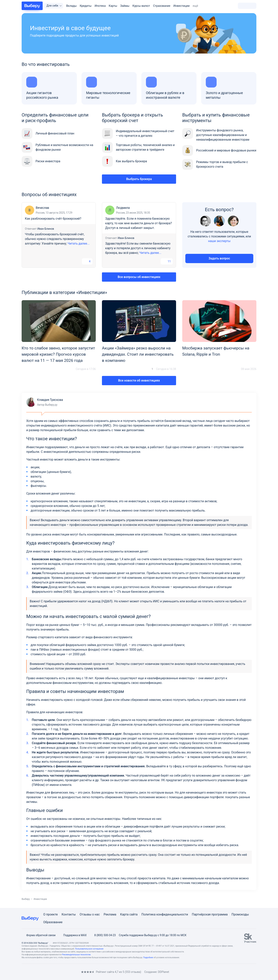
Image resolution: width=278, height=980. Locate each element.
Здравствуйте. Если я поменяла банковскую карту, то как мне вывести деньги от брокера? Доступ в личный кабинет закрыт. (139, 223)
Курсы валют (141, 6)
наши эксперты (219, 241)
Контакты (69, 914)
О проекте (50, 914)
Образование (53, 922)
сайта (133, 914)
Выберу (26, 899)
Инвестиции (181, 6)
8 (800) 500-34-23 (103, 935)
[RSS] (54, 972)
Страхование (162, 6)
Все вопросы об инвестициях (139, 277)
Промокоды (240, 914)
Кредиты (86, 6)
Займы (125, 6)
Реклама (110, 914)
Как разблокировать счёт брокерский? (53, 219)
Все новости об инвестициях (139, 380)
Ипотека (100, 6)
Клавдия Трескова (45, 402)
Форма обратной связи (39, 935)
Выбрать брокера (139, 179)
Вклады (71, 6)
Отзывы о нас (90, 914)
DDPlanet (164, 972)
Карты (113, 6)
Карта (124, 914)
